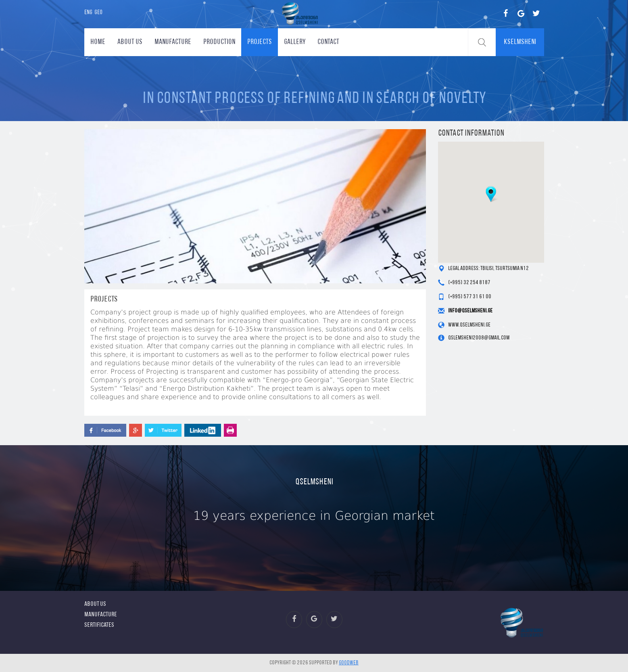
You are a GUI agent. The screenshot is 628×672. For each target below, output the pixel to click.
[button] (491, 194)
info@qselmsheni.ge (470, 311)
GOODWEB (349, 663)
